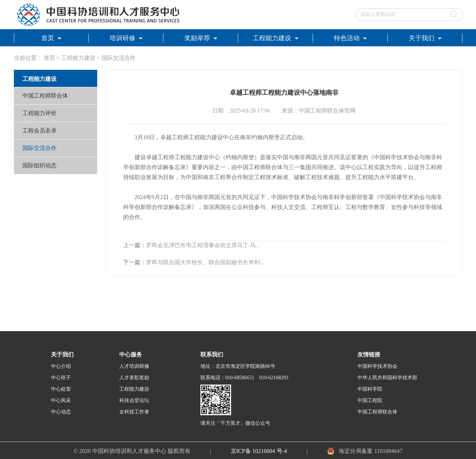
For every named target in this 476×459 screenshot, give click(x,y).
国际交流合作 (119, 58)
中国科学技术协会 (377, 366)
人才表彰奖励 (134, 378)
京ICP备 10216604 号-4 (259, 451)
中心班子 (61, 378)
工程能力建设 (78, 58)
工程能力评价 (40, 113)
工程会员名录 (40, 131)
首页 (49, 58)
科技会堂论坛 (134, 400)
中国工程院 (370, 400)
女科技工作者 (134, 412)
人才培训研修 (134, 366)
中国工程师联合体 (45, 96)
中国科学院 (370, 389)
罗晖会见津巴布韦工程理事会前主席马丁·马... (203, 245)
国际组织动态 (40, 165)
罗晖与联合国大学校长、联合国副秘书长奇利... (205, 262)
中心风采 (61, 400)
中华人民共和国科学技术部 (387, 378)
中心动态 (61, 412)
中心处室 (61, 389)
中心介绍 (61, 366)
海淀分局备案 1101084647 (370, 451)
